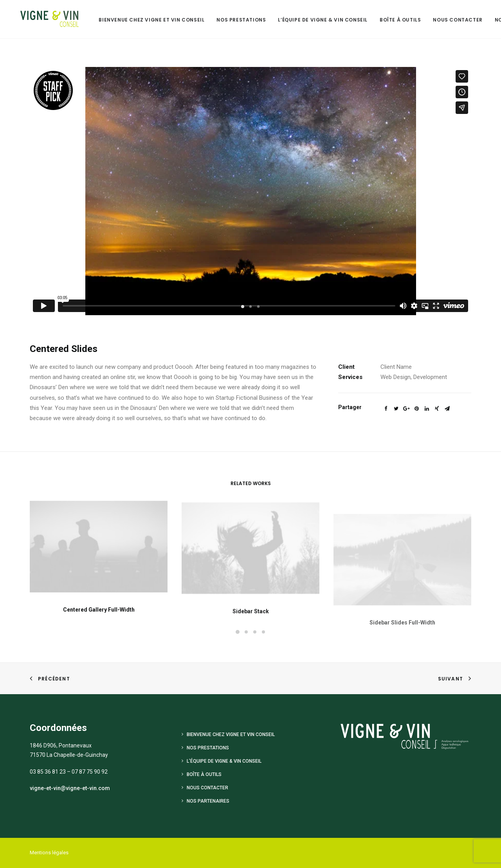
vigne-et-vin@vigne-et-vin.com (70, 788)
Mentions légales (49, 853)
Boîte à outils (393, 20)
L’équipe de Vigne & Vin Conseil (316, 20)
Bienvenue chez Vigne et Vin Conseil (144, 20)
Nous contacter (451, 20)
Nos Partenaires (208, 801)
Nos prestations (234, 20)
